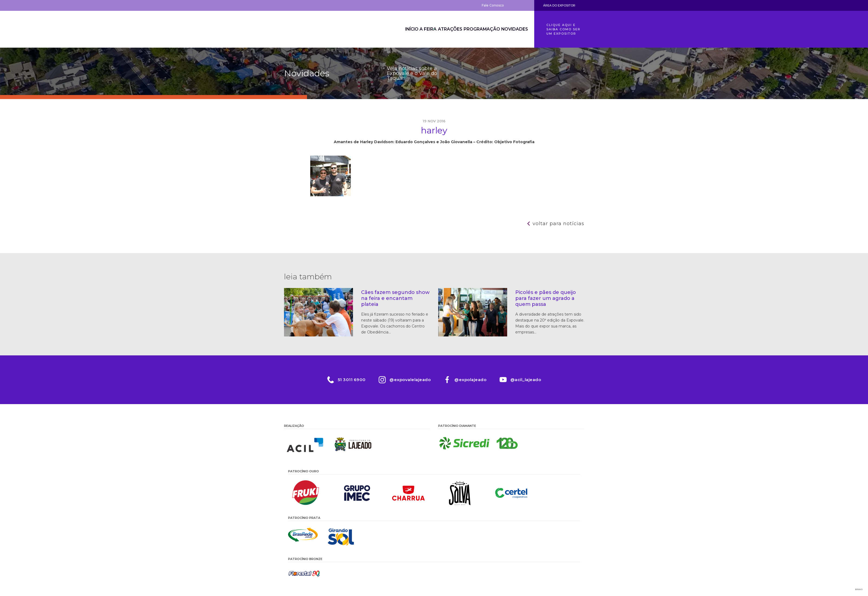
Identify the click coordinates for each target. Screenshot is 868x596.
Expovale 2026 (314, 29)
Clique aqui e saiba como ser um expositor (563, 29)
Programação (477, 29)
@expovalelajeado (410, 380)
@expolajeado (471, 380)
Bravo (859, 589)
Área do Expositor (559, 5)
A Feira (415, 29)
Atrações (442, 29)
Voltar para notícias (558, 224)
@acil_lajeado (526, 380)
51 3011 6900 (351, 380)
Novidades (513, 29)
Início (392, 29)
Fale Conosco (493, 5)
